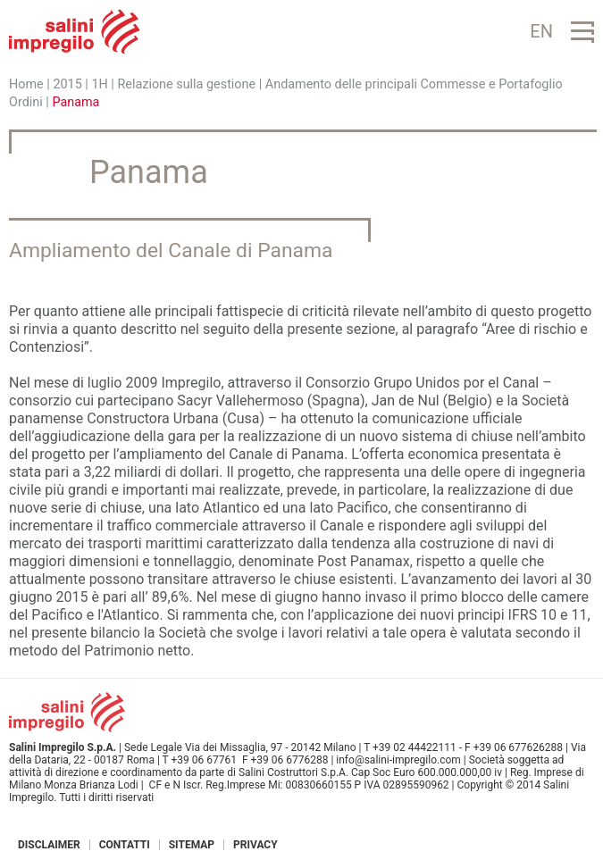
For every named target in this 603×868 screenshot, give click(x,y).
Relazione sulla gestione (188, 84)
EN (541, 31)
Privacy (255, 845)
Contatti (125, 845)
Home (26, 84)
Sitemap (192, 845)
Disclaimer (49, 845)
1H (99, 84)
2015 (67, 84)
